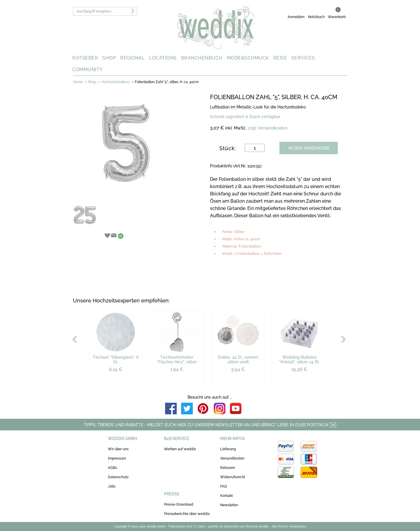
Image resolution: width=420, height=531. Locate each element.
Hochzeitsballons (116, 82)
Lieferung (228, 449)
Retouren (228, 468)
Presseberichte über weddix (187, 514)
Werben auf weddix (180, 449)
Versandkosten (232, 458)
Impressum (117, 458)
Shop (92, 82)
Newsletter (229, 505)
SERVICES (303, 58)
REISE (280, 58)
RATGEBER (85, 58)
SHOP (109, 58)
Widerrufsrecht (233, 477)
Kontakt (226, 496)
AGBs (112, 468)
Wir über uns (118, 449)
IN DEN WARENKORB (309, 148)
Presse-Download (179, 504)
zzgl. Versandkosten (268, 128)
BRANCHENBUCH (202, 58)
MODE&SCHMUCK (248, 58)
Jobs (112, 486)
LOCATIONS (163, 58)
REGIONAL (132, 58)
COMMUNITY (87, 70)
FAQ (224, 486)
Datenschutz (118, 477)
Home (78, 82)
